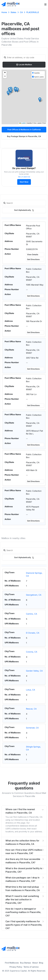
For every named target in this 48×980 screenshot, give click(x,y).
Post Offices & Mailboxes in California (24, 130)
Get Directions (33, 259)
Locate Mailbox (24, 65)
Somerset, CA (32, 728)
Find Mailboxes (12, 963)
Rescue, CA (31, 709)
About (35, 963)
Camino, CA (32, 614)
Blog (41, 963)
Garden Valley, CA (34, 671)
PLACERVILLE (33, 12)
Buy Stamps (26, 963)
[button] (15, 90)
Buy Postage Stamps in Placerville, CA (24, 136)
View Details (33, 255)
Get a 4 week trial (24, 177)
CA (21, 12)
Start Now (24, 182)
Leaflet (22, 123)
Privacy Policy (16, 967)
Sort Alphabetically (24, 210)
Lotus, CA (31, 690)
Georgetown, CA (34, 595)
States (13, 12)
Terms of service (31, 967)
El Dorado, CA (33, 633)
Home (4, 12)
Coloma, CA (32, 652)
